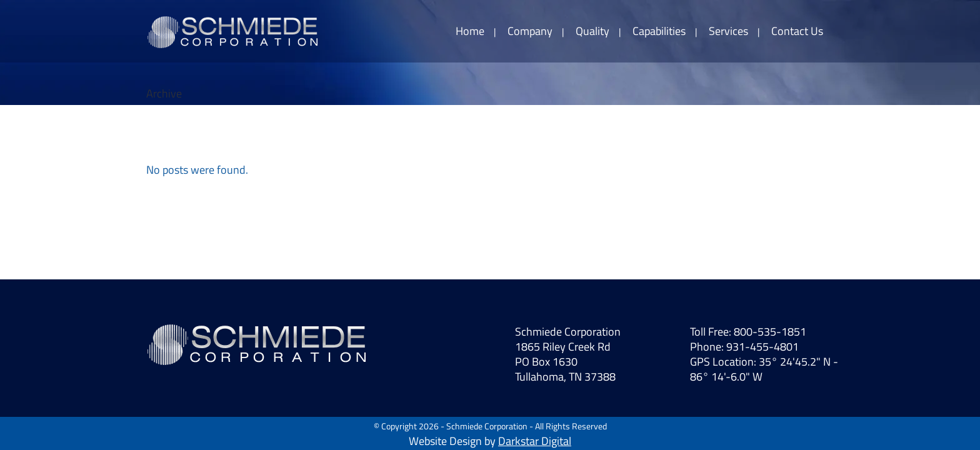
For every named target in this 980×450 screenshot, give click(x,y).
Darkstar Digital (535, 441)
